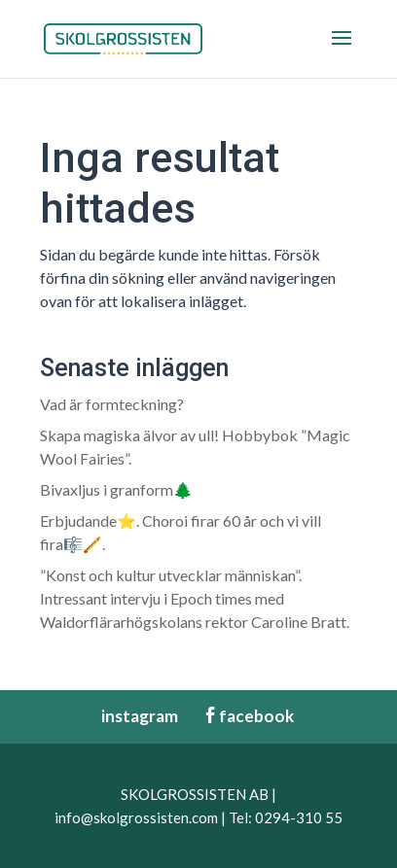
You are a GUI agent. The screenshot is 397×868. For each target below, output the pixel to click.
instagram (130, 716)
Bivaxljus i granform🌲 (116, 489)
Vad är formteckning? (112, 404)
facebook (248, 716)
